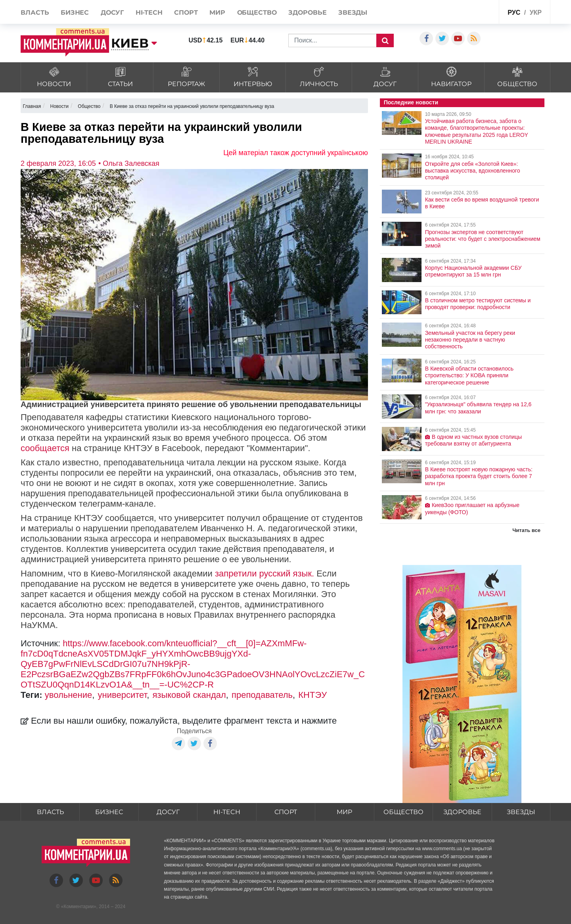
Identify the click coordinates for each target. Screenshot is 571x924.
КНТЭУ (312, 695)
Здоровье (307, 12)
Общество (257, 12)
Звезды (353, 12)
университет (123, 695)
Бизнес (75, 12)
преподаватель (262, 695)
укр (536, 12)
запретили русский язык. (264, 573)
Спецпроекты (473, 11)
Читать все (526, 530)
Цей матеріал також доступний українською (296, 153)
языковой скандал (189, 695)
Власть (35, 12)
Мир (217, 12)
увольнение (69, 695)
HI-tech (149, 12)
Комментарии (79, 907)
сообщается (45, 448)
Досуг (112, 12)
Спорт (186, 12)
